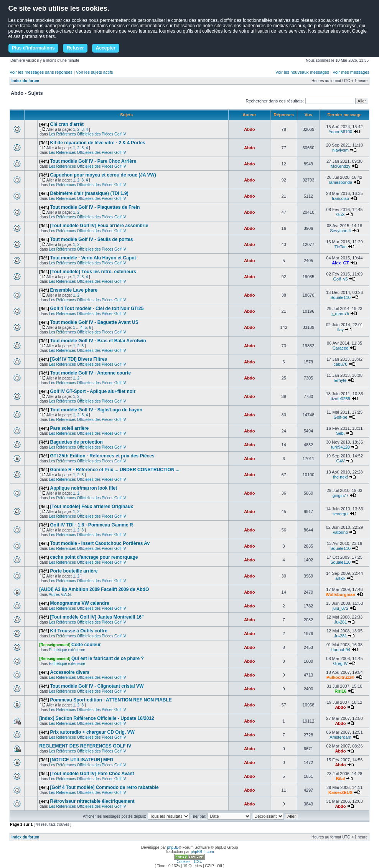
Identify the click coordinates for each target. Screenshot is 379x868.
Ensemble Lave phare (74, 290)
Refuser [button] (75, 48)
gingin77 (341, 495)
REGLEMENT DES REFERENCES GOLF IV (85, 746)
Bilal (340, 779)
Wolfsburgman (340, 594)
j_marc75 (340, 314)
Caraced (341, 348)
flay (340, 330)
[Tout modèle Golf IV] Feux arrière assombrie (99, 226)
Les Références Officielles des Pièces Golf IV (88, 134)
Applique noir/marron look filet (84, 488)
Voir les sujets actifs (95, 72)
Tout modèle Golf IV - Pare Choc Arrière (93, 161)
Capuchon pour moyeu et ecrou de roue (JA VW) (103, 175)
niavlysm (340, 150)
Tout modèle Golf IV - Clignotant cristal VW (97, 686)
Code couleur (86, 645)
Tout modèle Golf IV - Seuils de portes (92, 239)
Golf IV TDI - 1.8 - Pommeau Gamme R (92, 525)
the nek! (340, 477)
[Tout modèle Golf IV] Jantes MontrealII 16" (97, 617)
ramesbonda (340, 182)
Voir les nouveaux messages (302, 72)
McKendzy (340, 166)
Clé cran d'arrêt (67, 124)
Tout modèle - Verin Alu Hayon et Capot (93, 258)
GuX (340, 215)
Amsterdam (340, 737)
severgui (341, 514)
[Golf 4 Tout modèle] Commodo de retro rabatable (105, 787)
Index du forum (25, 81)
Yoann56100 (340, 132)
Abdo (249, 129)
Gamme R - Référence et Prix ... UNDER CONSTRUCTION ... (115, 470)
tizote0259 (340, 399)
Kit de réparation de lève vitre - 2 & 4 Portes (98, 143)
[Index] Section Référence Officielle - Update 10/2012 (96, 718)
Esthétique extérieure (67, 650)
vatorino (340, 532)
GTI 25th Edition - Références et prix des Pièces (102, 456)
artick (340, 578)
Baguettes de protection (77, 442)
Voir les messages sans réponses (41, 72)
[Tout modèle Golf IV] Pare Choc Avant (92, 774)
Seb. (340, 433)
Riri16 (340, 691)
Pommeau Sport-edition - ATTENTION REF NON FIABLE (111, 700)
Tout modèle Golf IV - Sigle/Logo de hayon (96, 410)
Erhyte (341, 380)
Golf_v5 (341, 279)
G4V (340, 461)
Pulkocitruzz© (340, 677)
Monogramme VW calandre (80, 603)
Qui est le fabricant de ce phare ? (108, 658)
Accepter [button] (106, 48)
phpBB (173, 847)
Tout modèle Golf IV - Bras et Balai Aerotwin (98, 341)
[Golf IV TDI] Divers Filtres (79, 359)
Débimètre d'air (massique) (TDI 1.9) (89, 193)
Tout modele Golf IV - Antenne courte (91, 373)
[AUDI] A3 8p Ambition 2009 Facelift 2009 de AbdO (94, 589)
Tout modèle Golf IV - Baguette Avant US (94, 322)
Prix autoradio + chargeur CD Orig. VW (92, 732)
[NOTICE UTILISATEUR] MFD (82, 760)
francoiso (340, 198)
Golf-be (340, 417)
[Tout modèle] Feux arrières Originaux (92, 507)
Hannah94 (340, 650)
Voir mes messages (351, 72)
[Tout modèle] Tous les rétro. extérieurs (93, 272)
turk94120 (340, 447)
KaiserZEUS (340, 792)
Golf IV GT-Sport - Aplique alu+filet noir (93, 391)
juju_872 (341, 608)
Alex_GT (340, 263)
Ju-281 (341, 622)
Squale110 (340, 297)
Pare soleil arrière (70, 428)
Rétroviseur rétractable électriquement (92, 801)
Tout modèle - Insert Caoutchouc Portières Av (100, 543)
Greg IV (341, 663)
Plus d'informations (33, 48)
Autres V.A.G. (60, 595)
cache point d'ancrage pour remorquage (94, 557)
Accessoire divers (70, 672)
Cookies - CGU (189, 862)
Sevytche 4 (340, 231)
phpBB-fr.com (202, 852)
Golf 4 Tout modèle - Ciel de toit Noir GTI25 (97, 309)
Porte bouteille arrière (74, 571)
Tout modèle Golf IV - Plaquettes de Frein (95, 207)
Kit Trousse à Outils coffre (79, 631)
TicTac (340, 247)
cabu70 (340, 364)
